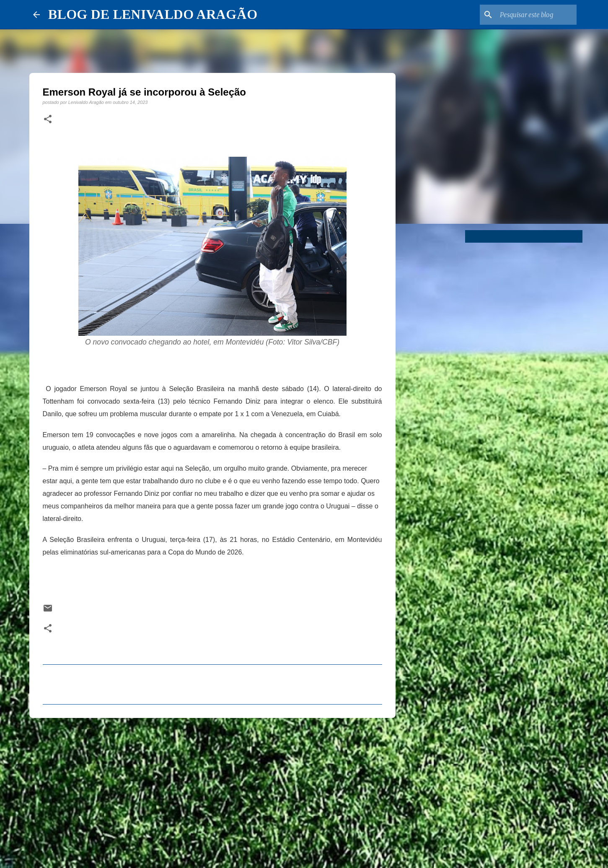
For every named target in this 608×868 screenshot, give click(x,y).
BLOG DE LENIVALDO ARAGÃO (153, 14)
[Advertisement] (212, 789)
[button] (48, 119)
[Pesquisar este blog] (533, 15)
